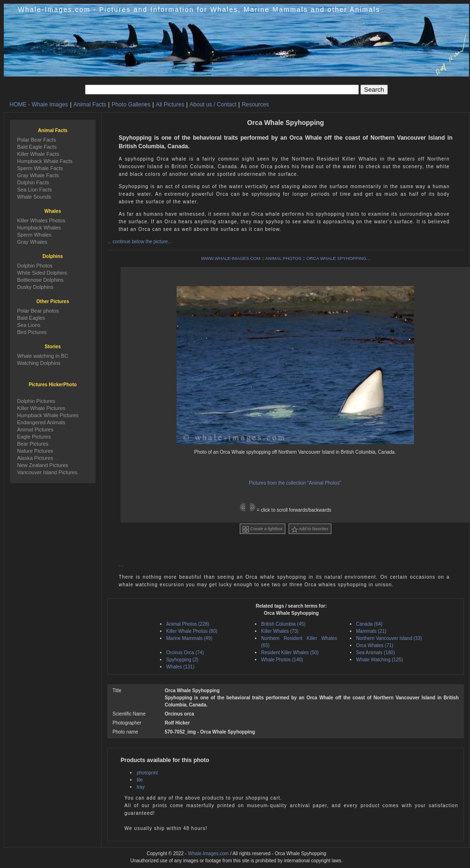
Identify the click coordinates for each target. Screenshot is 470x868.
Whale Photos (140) (282, 660)
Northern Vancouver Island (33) (389, 638)
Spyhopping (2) (182, 660)
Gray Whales (32, 242)
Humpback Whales (39, 228)
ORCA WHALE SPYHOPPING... (338, 258)
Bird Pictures (32, 332)
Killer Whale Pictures (41, 408)
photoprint (147, 773)
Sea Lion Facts (34, 190)
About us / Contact (213, 105)
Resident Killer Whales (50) (290, 653)
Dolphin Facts (33, 182)
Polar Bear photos (38, 311)
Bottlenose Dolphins (40, 280)
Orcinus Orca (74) (185, 653)
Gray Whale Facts (38, 175)
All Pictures (170, 105)
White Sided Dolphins (42, 273)
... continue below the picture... (140, 242)
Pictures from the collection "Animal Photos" (295, 483)
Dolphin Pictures (36, 401)
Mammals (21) (371, 631)
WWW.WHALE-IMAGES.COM (230, 258)
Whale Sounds (34, 197)
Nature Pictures (35, 451)
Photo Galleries (131, 105)
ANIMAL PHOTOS (283, 258)
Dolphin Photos (35, 266)
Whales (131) (180, 667)
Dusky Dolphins (35, 287)
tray (141, 787)
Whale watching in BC (43, 356)
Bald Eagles (31, 318)
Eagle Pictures (34, 437)
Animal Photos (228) (188, 624)
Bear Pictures (33, 444)
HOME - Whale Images (39, 105)
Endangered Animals (41, 422)
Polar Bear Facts (37, 140)
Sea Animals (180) (376, 653)
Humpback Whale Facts (45, 161)
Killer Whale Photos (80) (192, 631)
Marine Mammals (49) (189, 638)
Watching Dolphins (39, 363)
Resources (255, 105)
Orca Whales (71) (375, 645)
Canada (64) (369, 624)
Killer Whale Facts (38, 154)
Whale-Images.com (208, 854)
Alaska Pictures (35, 458)
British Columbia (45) (283, 624)
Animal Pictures (35, 429)
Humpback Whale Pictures (48, 415)
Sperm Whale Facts (40, 168)
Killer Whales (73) (280, 631)
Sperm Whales (34, 235)
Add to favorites (310, 529)
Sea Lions (29, 325)
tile (140, 780)
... (121, 565)
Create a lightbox (263, 529)
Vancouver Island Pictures (47, 472)
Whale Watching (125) (380, 660)
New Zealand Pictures (43, 465)
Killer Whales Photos (41, 220)
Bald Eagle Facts (37, 147)
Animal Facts (90, 105)
